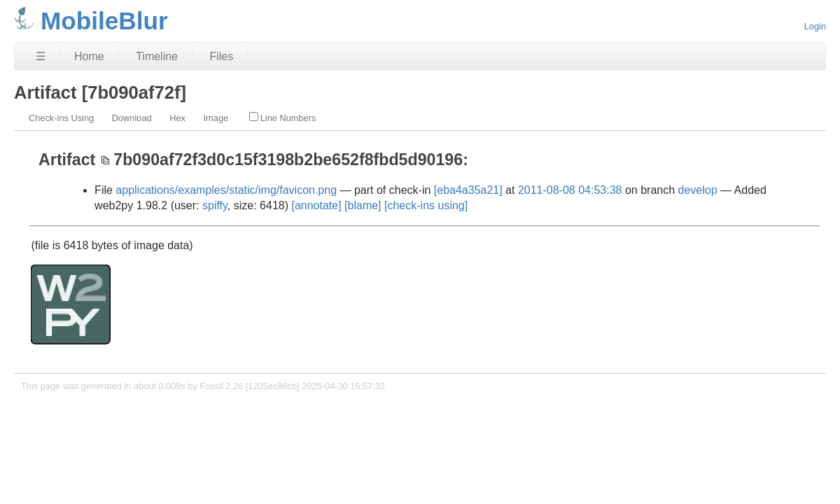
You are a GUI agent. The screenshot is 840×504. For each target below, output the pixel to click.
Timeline (157, 56)
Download (132, 118)
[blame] (363, 205)
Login (815, 26)
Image (216, 118)
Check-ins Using (61, 118)
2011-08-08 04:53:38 (570, 190)
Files (221, 56)
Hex (177, 118)
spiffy (215, 205)
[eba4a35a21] (468, 190)
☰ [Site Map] (41, 56)
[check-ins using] (426, 205)
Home (89, 56)
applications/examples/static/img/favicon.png (226, 190)
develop (698, 190)
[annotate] (316, 205)
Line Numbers (283, 118)
